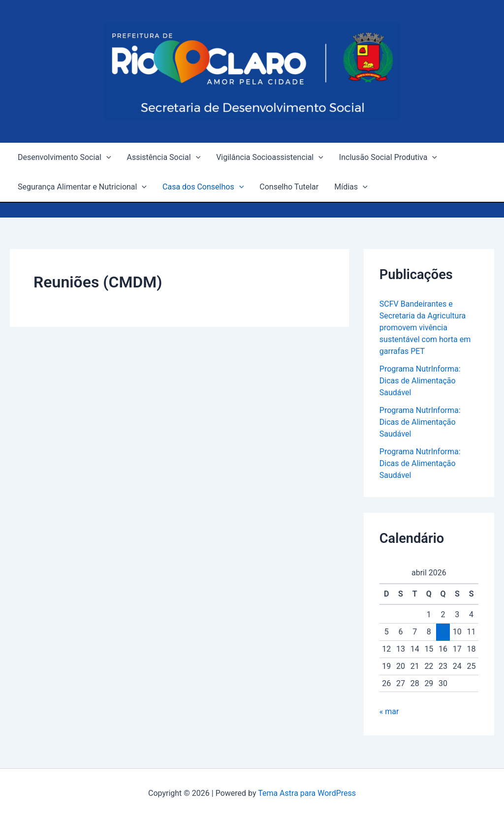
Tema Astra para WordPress (307, 793)
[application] (106, 157)
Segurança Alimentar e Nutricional (82, 187)
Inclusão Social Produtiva (388, 157)
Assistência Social (163, 157)
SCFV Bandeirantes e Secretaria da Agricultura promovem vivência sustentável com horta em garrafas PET (425, 328)
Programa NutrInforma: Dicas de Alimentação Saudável (420, 381)
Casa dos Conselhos (203, 187)
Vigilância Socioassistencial (270, 157)
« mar (389, 711)
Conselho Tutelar (289, 187)
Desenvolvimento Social (64, 157)
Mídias (351, 187)
